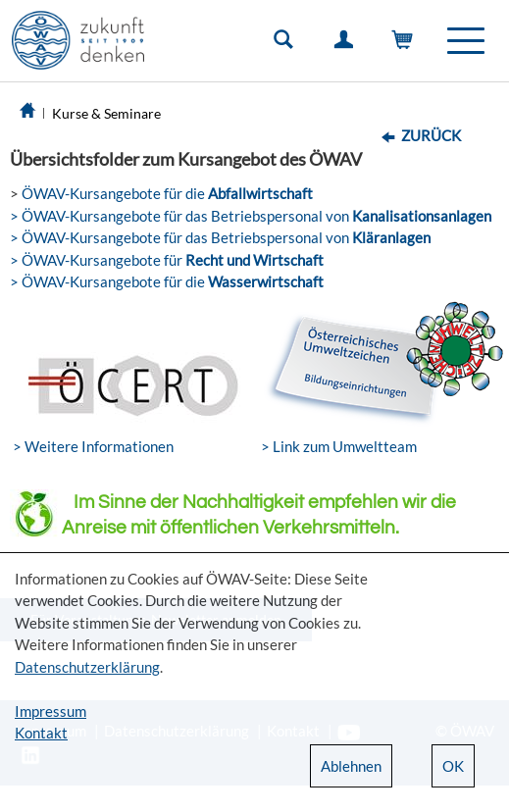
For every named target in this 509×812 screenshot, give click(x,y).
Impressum (51, 711)
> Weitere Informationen (93, 446)
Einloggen (347, 44)
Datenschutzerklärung (87, 667)
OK (453, 766)
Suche (287, 44)
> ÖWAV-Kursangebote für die (167, 281)
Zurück (431, 135)
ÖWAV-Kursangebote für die (166, 193)
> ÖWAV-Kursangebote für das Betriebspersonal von (251, 216)
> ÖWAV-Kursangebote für (167, 260)
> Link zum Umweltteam (339, 446)
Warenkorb (407, 44)
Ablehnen (351, 766)
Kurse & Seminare (106, 113)
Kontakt (41, 733)
